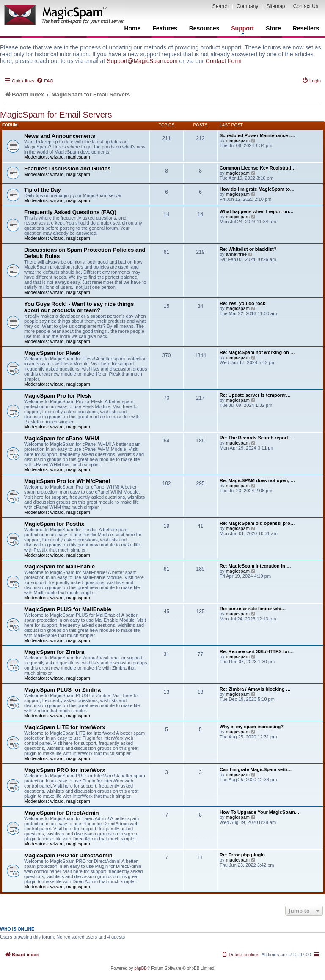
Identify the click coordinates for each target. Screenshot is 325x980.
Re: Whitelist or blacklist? (248, 249)
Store (273, 28)
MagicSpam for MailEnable (59, 567)
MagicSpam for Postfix (54, 524)
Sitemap (275, 6)
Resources (204, 28)
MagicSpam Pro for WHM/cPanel (67, 481)
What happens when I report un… (257, 211)
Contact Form (224, 61)
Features (165, 28)
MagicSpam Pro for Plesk (58, 396)
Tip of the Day (43, 190)
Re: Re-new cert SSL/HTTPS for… (257, 651)
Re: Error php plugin (242, 855)
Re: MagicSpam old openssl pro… (257, 523)
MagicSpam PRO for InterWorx (65, 770)
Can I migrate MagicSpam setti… (256, 769)
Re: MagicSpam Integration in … (255, 566)
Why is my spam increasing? (252, 727)
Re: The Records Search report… (256, 438)
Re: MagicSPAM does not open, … (257, 480)
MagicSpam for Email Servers (56, 115)
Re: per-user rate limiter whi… (253, 609)
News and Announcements (60, 136)
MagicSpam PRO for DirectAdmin (68, 855)
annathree (237, 254)
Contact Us (306, 6)
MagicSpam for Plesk (52, 353)
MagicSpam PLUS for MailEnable (68, 609)
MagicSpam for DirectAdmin (62, 813)
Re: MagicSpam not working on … (257, 352)
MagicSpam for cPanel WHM (62, 438)
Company (247, 6)
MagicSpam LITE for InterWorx (65, 727)
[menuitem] (45, 81)
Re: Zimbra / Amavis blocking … (255, 689)
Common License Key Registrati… (258, 168)
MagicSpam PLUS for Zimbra (62, 690)
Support (242, 30)
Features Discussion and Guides (67, 169)
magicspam (78, 157)
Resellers (306, 28)
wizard (57, 157)
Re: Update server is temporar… (255, 395)
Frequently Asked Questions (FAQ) (70, 212)
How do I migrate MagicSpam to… (257, 189)
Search (220, 6)
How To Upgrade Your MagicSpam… (260, 812)
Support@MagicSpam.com (142, 61)
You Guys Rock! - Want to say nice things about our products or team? (79, 307)
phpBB (140, 968)
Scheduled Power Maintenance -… (258, 135)
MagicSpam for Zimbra (54, 652)
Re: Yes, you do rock (242, 303)
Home (132, 28)
